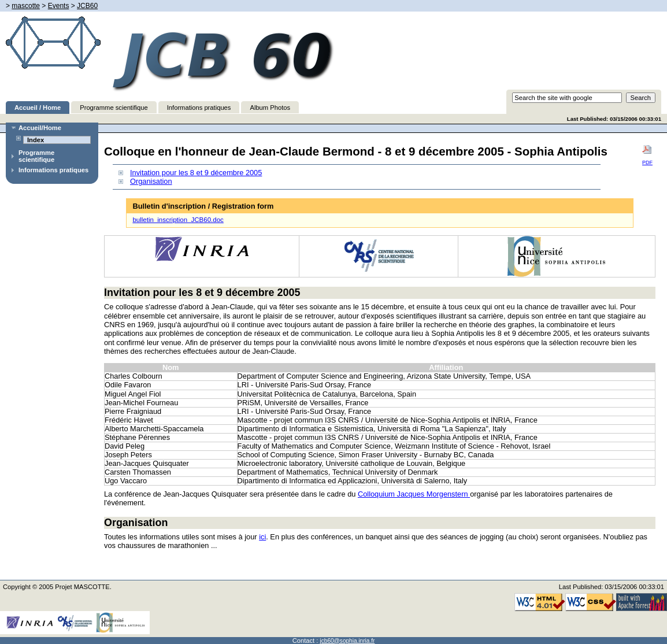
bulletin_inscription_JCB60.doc (178, 220)
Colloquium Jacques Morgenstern (414, 494)
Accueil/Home (40, 128)
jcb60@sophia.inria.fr (348, 641)
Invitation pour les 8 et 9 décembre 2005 (196, 173)
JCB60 (87, 6)
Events (59, 6)
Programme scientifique (114, 108)
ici (262, 537)
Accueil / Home (38, 108)
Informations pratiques (199, 108)
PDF (647, 155)
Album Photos (270, 108)
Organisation (151, 181)
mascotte (26, 6)
